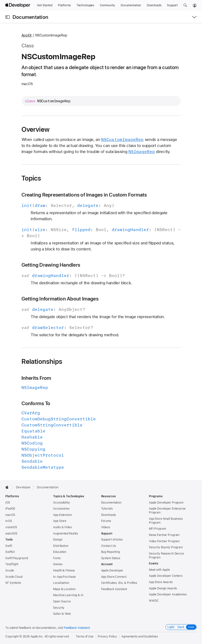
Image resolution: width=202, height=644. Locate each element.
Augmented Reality (66, 534)
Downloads (108, 515)
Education (60, 552)
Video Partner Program (164, 541)
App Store (60, 521)
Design (58, 540)
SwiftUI (10, 552)
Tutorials (107, 509)
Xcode (10, 571)
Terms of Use (85, 637)
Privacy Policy (107, 637)
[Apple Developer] (18, 5)
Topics (31, 178)
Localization (61, 583)
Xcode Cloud (14, 577)
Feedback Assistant (114, 589)
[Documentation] (131, 5)
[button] (185, 5)
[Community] (108, 5)
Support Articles (112, 540)
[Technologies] (85, 5)
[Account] (195, 5)
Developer (23, 487)
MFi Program (157, 529)
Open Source (62, 601)
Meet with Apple (159, 570)
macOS (10, 515)
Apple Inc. (37, 637)
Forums (106, 521)
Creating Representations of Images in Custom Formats (84, 195)
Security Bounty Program (166, 547)
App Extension (62, 515)
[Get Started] (45, 5)
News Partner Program (164, 535)
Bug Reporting (111, 552)
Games (58, 564)
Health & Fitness (64, 571)
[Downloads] (154, 5)
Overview (36, 129)
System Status (111, 558)
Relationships (42, 361)
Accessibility (61, 503)
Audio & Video (62, 527)
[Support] (172, 5)
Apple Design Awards (163, 588)
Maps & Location (64, 589)
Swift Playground (17, 558)
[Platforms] (64, 5)
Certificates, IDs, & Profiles (119, 583)
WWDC (154, 601)
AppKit (27, 35)
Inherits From (36, 378)
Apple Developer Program (166, 503)
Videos (106, 527)
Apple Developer (112, 571)
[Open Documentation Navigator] (8, 17)
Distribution (61, 546)
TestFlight (12, 564)
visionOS (11, 527)
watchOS (11, 534)
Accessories (61, 509)
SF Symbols (13, 583)
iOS (8, 503)
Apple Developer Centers (166, 576)
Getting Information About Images (60, 299)
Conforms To (36, 403)
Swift (9, 546)
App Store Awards (161, 582)
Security (59, 608)
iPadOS (10, 509)
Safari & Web (62, 614)
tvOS (9, 521)
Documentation (30, 17)
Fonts (57, 558)
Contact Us (109, 546)
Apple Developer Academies (168, 594)
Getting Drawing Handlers (51, 265)
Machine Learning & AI (68, 595)
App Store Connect (114, 577)
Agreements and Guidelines (140, 637)
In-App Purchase (64, 577)
